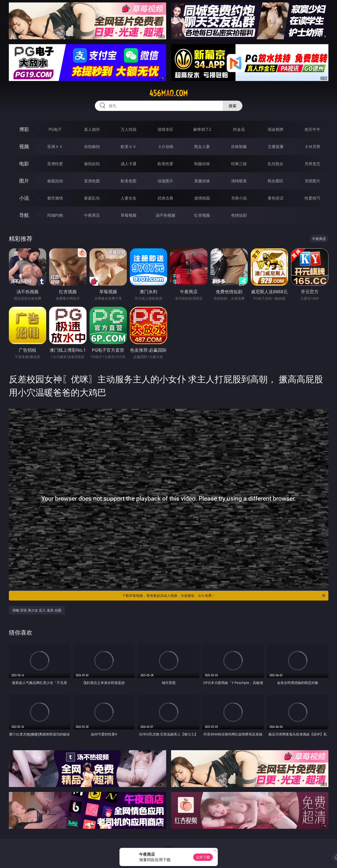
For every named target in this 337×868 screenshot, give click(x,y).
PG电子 (55, 129)
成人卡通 (129, 164)
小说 (24, 198)
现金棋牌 (276, 129)
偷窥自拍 (55, 181)
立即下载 (203, 857)
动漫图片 (165, 181)
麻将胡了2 (202, 129)
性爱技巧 (312, 198)
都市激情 (55, 198)
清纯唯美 (239, 181)
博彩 (24, 129)
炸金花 (239, 129)
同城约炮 (55, 215)
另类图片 (312, 181)
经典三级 (239, 164)
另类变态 (312, 164)
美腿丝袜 (202, 181)
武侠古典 (165, 198)
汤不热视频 (165, 215)
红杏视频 (202, 215)
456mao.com (168, 93)
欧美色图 (129, 181)
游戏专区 (165, 129)
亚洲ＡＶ (55, 147)
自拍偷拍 (92, 147)
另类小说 (239, 198)
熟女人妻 (202, 147)
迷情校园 (202, 198)
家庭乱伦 (92, 198)
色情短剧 (239, 215)
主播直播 (276, 147)
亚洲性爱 (55, 164)
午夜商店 (92, 215)
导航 (24, 215)
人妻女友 (129, 198)
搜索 (233, 106)
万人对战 (129, 129)
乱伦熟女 (276, 164)
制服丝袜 (202, 164)
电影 (24, 164)
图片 (24, 181)
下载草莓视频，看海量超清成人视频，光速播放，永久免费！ (224, 596)
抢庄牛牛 (312, 129)
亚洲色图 (92, 181)
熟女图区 (276, 181)
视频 (24, 146)
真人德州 (92, 129)
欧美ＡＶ (129, 147)
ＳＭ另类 (312, 147)
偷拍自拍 (92, 164)
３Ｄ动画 (165, 147)
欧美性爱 (165, 164)
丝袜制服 (239, 147)
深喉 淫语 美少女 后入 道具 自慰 (37, 610)
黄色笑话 (276, 198)
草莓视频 (129, 215)
